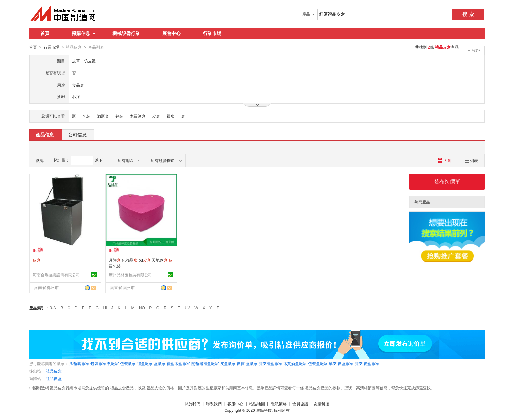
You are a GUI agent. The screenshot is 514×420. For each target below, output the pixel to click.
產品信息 (45, 134)
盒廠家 (160, 363)
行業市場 (212, 33)
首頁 (45, 33)
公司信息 (77, 134)
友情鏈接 (322, 404)
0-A (53, 308)
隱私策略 (279, 404)
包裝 (87, 116)
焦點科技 (264, 410)
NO (142, 308)
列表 (471, 160)
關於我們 (192, 404)
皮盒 (156, 116)
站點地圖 (257, 404)
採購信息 (84, 33)
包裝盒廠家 (318, 363)
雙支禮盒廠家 (270, 363)
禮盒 (170, 116)
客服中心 (235, 404)
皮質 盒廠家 (247, 363)
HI (105, 308)
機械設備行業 (126, 33)
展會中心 (171, 33)
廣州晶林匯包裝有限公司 (130, 275)
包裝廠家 (98, 363)
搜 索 (468, 14)
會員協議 (300, 404)
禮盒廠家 (145, 363)
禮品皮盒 (54, 371)
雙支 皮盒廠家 (367, 363)
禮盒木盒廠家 (178, 363)
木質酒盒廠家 (295, 363)
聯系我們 (214, 404)
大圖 (444, 160)
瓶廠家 (113, 363)
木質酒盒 (138, 116)
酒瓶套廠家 (79, 363)
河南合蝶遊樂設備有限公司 (56, 275)
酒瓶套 (103, 116)
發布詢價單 (447, 181)
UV (187, 308)
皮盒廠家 (228, 363)
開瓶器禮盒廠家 (205, 363)
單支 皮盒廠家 (341, 363)
